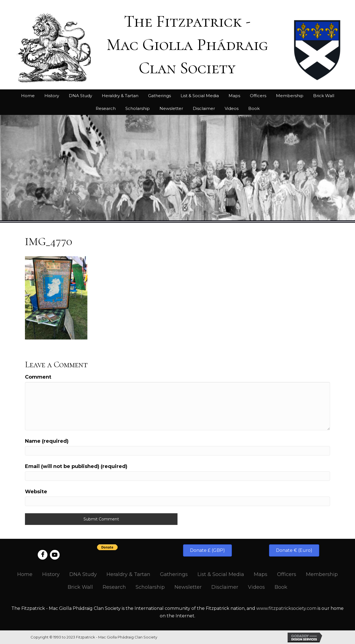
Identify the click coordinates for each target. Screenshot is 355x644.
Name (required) (47, 441)
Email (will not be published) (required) (76, 466)
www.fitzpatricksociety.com (286, 608)
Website (36, 492)
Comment (38, 377)
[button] (207, 550)
